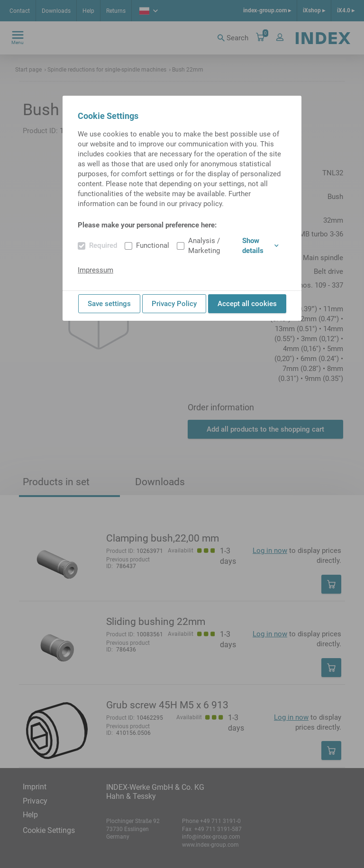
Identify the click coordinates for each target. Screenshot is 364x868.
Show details (260, 246)
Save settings (109, 304)
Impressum (96, 270)
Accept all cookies (247, 304)
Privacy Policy (174, 304)
